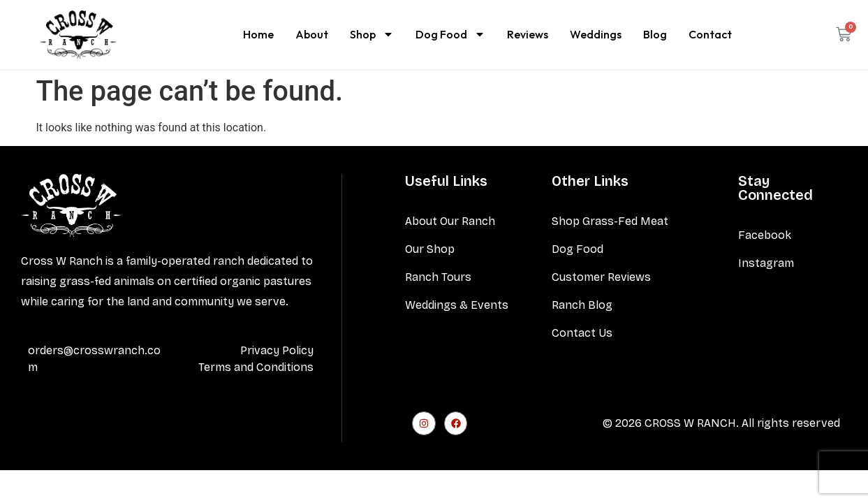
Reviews (528, 34)
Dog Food (450, 34)
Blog (655, 34)
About (312, 34)
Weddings (596, 34)
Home (258, 34)
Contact (710, 34)
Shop (372, 34)
